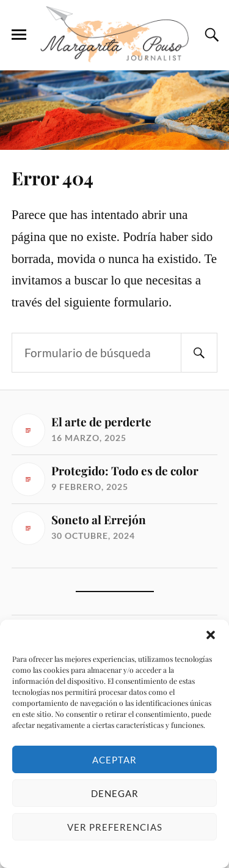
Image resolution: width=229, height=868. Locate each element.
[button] (211, 635)
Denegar (115, 793)
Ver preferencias (115, 827)
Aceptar (114, 760)
